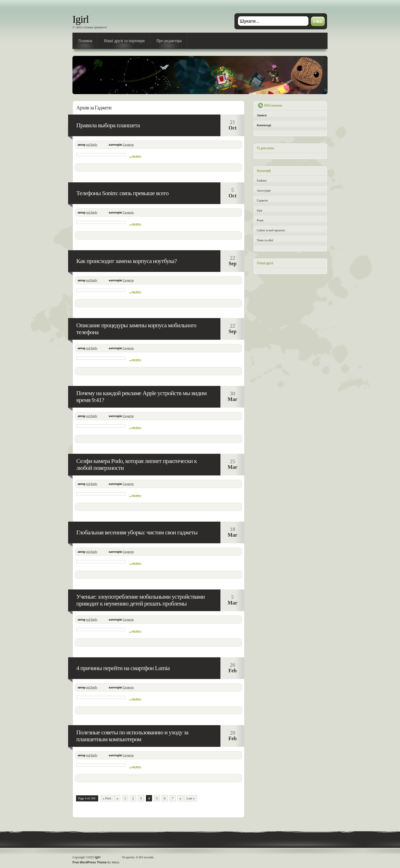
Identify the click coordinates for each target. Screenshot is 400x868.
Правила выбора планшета (108, 125)
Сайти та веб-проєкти (271, 230)
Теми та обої (265, 240)
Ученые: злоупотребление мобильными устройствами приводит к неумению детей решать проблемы (140, 600)
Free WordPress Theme (90, 862)
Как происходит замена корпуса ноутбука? (127, 261)
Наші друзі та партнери (124, 41)
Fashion (262, 181)
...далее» (135, 156)
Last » (191, 798)
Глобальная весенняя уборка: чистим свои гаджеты (137, 532)
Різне (260, 220)
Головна (85, 41)
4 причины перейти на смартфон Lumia (123, 668)
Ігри (260, 210)
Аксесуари (264, 191)
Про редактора (169, 41)
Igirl (81, 19)
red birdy (92, 145)
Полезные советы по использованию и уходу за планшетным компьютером (132, 736)
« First (107, 798)
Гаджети (128, 145)
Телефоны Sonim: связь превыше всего (122, 193)
